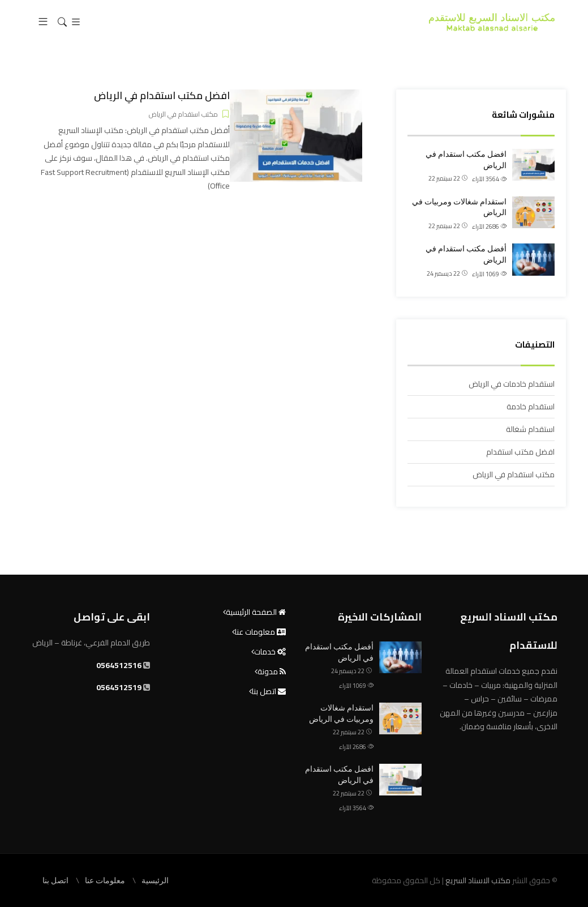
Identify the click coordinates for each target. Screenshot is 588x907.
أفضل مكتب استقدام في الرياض (466, 254)
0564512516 (119, 665)
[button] (43, 22)
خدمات (270, 652)
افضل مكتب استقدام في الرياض (466, 160)
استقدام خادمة (531, 407)
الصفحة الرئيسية (256, 612)
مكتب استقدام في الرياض (514, 474)
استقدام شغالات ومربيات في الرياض (459, 207)
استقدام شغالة (530, 429)
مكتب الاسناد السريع (477, 880)
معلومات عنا (260, 632)
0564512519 (119, 687)
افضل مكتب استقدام (520, 452)
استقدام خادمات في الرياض (512, 384)
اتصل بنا (269, 691)
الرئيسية (155, 880)
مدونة (272, 671)
